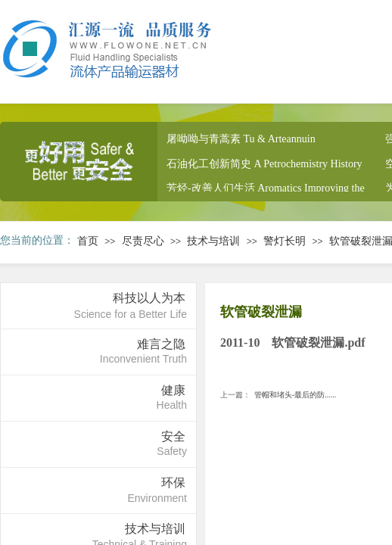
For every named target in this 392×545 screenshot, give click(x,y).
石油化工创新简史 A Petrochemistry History (264, 165)
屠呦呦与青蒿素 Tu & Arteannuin (241, 140)
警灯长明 (285, 241)
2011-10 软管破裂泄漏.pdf (293, 343)
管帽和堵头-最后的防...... (278, 395)
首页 (88, 241)
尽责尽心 (143, 241)
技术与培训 (213, 241)
